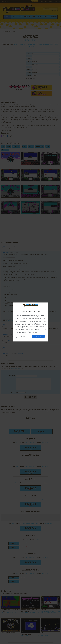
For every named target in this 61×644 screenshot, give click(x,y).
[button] (30, 340)
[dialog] (30, 322)
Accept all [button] (38, 336)
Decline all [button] (23, 336)
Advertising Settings (25, 331)
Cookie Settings (26, 333)
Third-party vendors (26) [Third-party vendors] (29, 323)
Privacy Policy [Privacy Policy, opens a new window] (34, 333)
